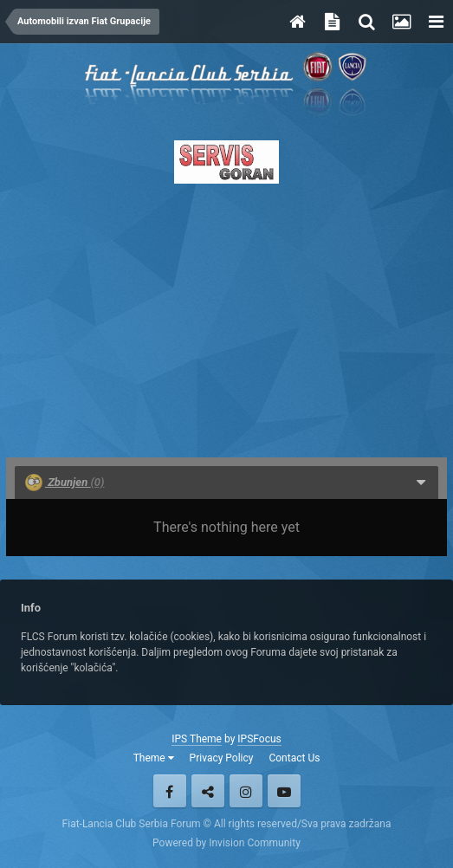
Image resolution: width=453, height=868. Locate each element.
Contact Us (294, 758)
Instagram (246, 791)
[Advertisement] (226, 315)
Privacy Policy (222, 758)
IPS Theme (197, 739)
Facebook (170, 791)
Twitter (208, 791)
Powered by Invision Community (226, 843)
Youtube (284, 791)
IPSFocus (259, 739)
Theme (154, 758)
